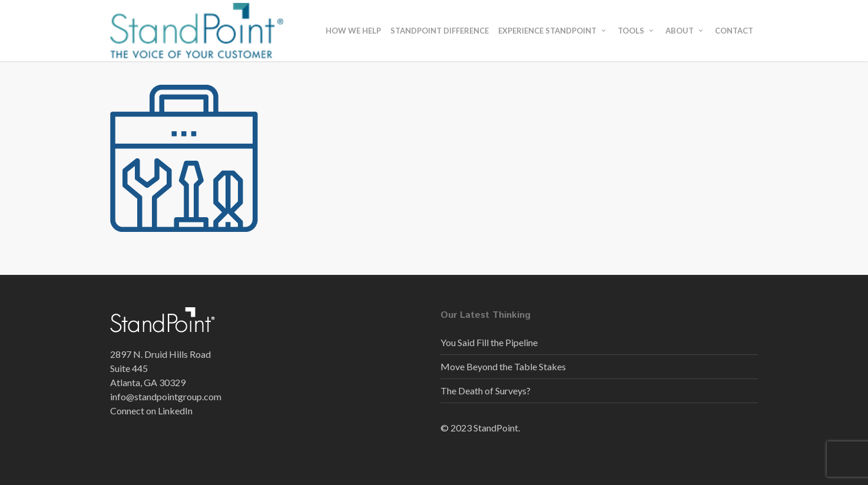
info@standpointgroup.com (166, 396)
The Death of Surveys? (486, 391)
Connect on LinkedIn (151, 411)
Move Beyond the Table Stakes (503, 366)
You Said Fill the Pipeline (489, 342)
